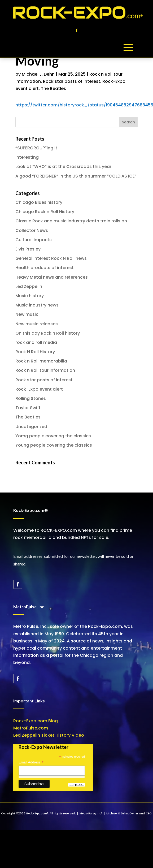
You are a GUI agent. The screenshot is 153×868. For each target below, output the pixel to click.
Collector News (32, 230)
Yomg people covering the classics (53, 436)
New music (27, 314)
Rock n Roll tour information (45, 370)
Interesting (27, 157)
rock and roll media (36, 342)
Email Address (31, 762)
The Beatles (53, 88)
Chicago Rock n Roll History (45, 212)
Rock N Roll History (35, 352)
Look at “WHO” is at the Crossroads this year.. (64, 167)
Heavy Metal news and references (52, 277)
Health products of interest (45, 268)
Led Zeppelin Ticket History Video (49, 735)
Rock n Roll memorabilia (41, 361)
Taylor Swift (28, 408)
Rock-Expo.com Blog (36, 721)
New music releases (37, 324)
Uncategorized (31, 427)
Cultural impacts (34, 240)
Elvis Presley (28, 249)
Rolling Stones (31, 398)
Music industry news (37, 305)
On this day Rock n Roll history (48, 333)
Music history (30, 296)
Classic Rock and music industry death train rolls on (71, 221)
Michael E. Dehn (38, 74)
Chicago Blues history (39, 202)
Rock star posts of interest (72, 81)
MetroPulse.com (31, 728)
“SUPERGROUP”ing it (36, 148)
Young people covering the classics (54, 445)
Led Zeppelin (29, 286)
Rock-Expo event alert (39, 389)
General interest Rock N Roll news (51, 258)
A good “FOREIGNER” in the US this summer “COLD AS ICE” (76, 176)
